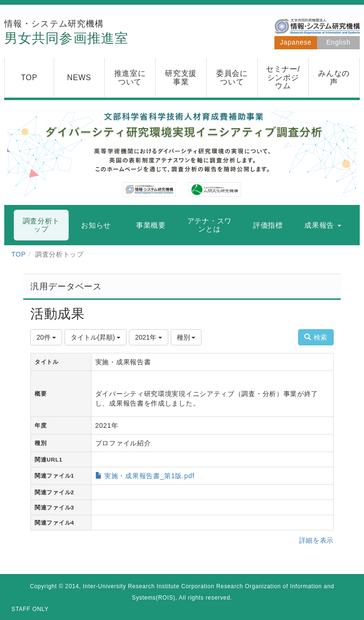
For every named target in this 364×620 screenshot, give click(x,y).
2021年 (149, 337)
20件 (46, 337)
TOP (19, 254)
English (339, 42)
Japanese (296, 42)
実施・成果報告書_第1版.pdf (149, 476)
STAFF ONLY (30, 609)
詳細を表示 (317, 540)
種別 (186, 337)
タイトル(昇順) (96, 337)
